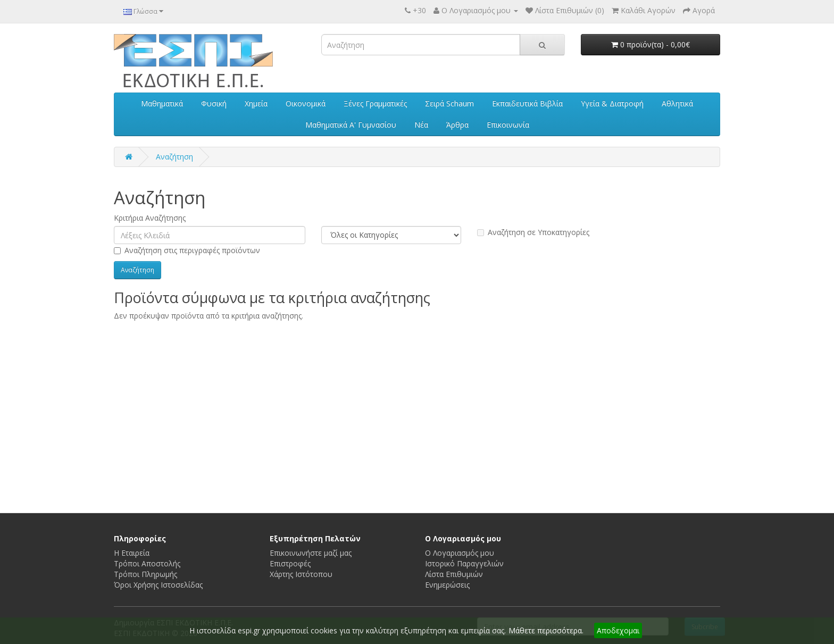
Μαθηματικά (162, 103)
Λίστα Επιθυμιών (454, 574)
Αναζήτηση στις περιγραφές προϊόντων (187, 250)
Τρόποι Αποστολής (147, 563)
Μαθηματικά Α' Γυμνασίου (351, 125)
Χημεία (256, 103)
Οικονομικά (306, 103)
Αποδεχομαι (618, 630)
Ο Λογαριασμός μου (460, 553)
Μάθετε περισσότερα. (546, 630)
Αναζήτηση (174, 157)
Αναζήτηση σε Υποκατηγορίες (533, 232)
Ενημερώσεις (447, 585)
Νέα (421, 125)
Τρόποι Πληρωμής (145, 574)
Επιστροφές (290, 563)
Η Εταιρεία (132, 553)
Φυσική (214, 103)
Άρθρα (457, 125)
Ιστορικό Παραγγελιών (464, 563)
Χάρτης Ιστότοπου (301, 574)
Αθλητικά (677, 103)
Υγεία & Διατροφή (612, 103)
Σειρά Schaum (449, 103)
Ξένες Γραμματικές (375, 103)
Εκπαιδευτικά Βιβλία (527, 103)
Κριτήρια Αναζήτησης (150, 218)
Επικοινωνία (508, 125)
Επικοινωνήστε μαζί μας (311, 553)
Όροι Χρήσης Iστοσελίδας (158, 585)
